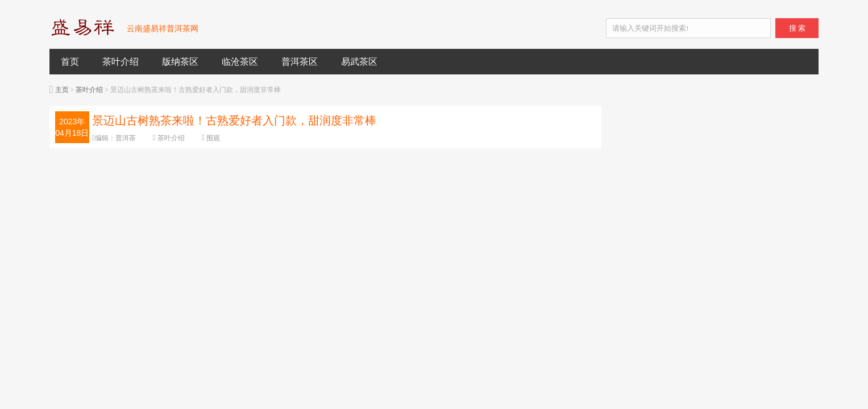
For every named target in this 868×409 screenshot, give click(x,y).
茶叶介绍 (121, 62)
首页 (70, 62)
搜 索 (797, 28)
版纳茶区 (180, 62)
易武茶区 (359, 62)
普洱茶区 (300, 62)
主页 (62, 90)
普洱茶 (126, 138)
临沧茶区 (240, 62)
